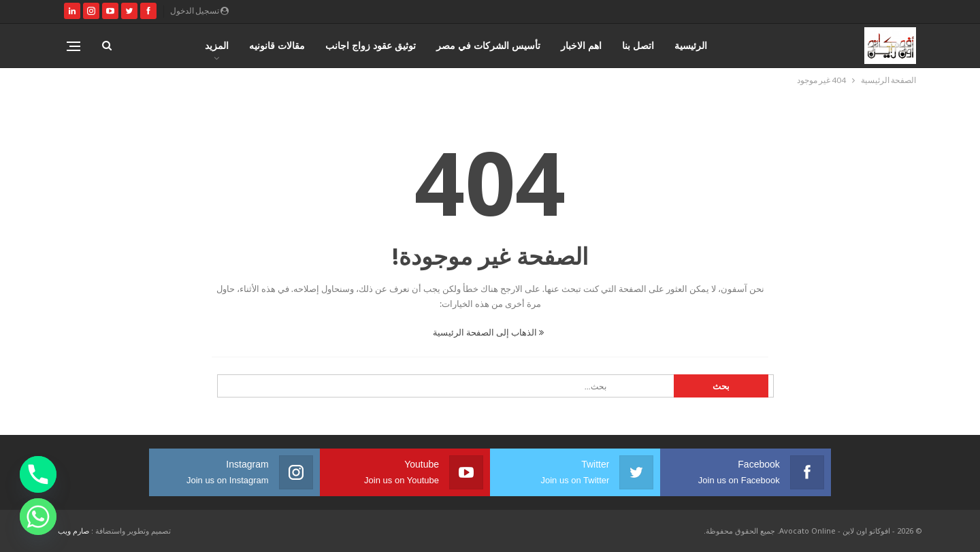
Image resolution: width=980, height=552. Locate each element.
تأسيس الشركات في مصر (488, 45)
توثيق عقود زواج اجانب (371, 45)
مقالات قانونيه (277, 45)
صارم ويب (73, 531)
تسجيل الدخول (199, 11)
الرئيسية (691, 45)
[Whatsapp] (38, 517)
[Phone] (38, 474)
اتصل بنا (638, 45)
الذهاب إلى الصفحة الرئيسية (488, 332)
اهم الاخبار (581, 45)
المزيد (217, 45)
